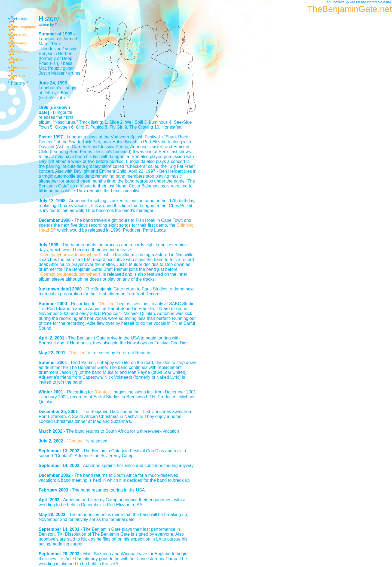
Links (16, 60)
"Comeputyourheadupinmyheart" (70, 255)
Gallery (17, 35)
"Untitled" (108, 304)
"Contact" (103, 392)
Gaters (17, 68)
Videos (17, 43)
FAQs (16, 76)
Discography (22, 27)
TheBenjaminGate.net (350, 9)
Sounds (18, 51)
